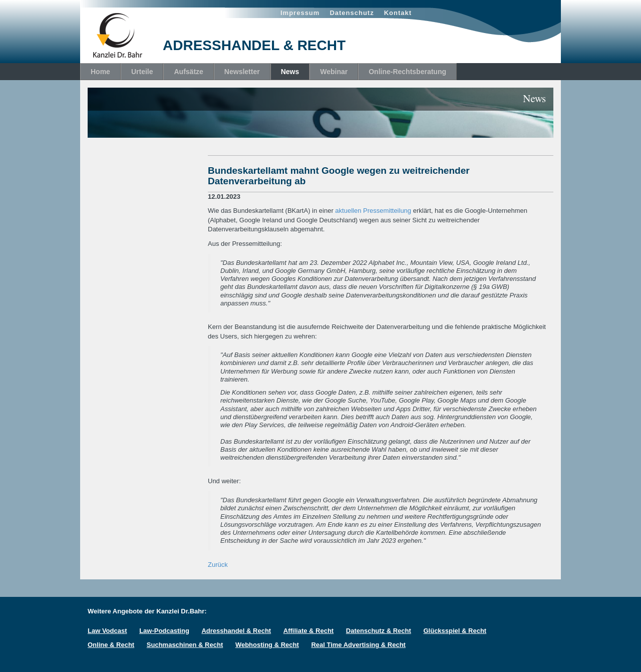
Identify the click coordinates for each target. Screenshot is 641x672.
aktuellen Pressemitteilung (373, 211)
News (290, 72)
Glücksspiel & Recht (455, 631)
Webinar (334, 72)
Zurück (218, 565)
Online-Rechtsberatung (407, 72)
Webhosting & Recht (267, 645)
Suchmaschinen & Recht (185, 645)
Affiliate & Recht (308, 631)
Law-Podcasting (164, 631)
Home (100, 72)
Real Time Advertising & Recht (358, 645)
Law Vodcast (107, 631)
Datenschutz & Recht (379, 631)
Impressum (300, 13)
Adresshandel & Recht (236, 631)
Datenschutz (352, 13)
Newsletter (242, 72)
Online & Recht (111, 645)
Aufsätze (188, 72)
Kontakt (398, 13)
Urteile (142, 72)
